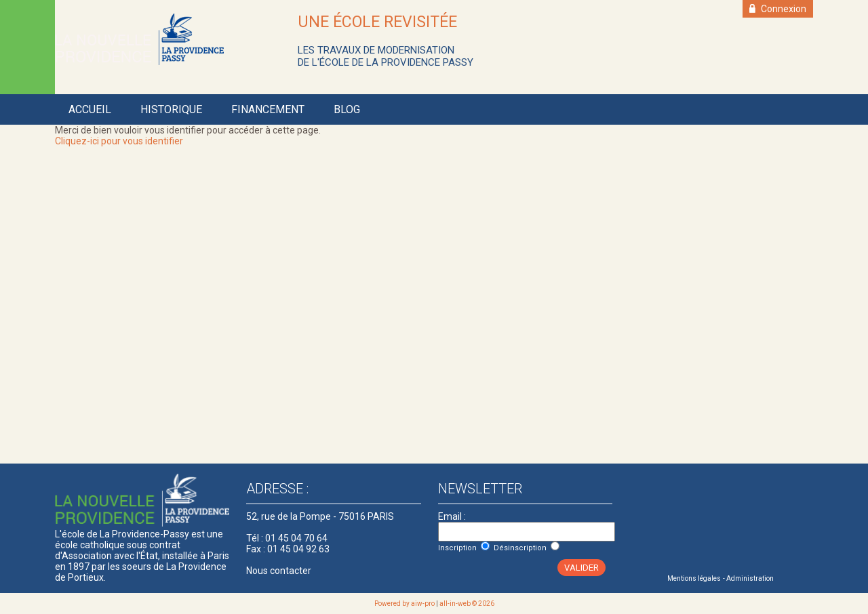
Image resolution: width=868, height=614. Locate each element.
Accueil (90, 109)
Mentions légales (694, 578)
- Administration (748, 578)
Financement (268, 109)
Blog (347, 109)
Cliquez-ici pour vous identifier (119, 141)
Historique (171, 109)
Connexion (778, 9)
